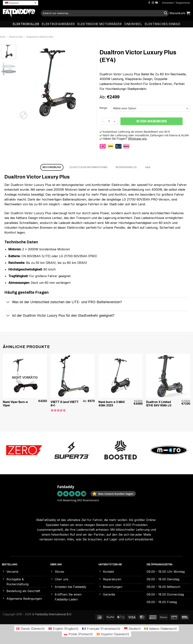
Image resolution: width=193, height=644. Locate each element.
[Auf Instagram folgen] (153, 3)
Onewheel (133, 24)
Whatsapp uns (137, 139)
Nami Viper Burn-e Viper (15, 404)
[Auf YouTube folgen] (157, 3)
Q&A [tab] (148, 167)
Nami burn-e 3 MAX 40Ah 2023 (112, 404)
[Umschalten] (8, 303)
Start (3, 37)
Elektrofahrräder (58, 24)
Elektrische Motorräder (99, 24)
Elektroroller (26, 24)
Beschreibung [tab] (52, 167)
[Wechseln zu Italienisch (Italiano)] (161, 629)
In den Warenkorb (151, 121)
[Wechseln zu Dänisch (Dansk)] (30, 629)
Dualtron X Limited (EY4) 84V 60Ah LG (159, 404)
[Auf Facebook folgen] (149, 3)
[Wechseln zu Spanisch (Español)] (113, 634)
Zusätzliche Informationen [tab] (88, 167)
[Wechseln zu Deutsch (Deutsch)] (132, 629)
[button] (21, 3)
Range (103, 108)
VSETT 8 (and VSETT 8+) (64, 404)
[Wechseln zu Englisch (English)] (63, 629)
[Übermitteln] (165, 13)
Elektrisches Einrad (163, 24)
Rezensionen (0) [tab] (126, 167)
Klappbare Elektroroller (40, 37)
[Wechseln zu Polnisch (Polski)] (78, 634)
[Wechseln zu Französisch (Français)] (101, 629)
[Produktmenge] (109, 121)
